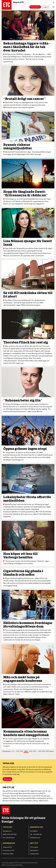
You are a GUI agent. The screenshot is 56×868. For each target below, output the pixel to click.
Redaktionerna (35, 838)
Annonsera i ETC (9, 850)
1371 (18, 751)
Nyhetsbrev (34, 850)
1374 (31, 751)
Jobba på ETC (7, 847)
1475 (47, 751)
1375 (34, 751)
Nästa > (52, 751)
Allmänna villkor (8, 854)
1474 (44, 751)
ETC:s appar (34, 847)
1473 (40, 751)
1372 (22, 751)
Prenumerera (35, 7)
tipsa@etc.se (7, 831)
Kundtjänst (34, 831)
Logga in (46, 7)
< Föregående (6, 751)
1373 (26, 751)
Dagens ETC (34, 2)
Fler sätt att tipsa (9, 838)
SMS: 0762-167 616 (10, 834)
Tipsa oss (7, 779)
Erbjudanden (35, 854)
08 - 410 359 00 (36, 834)
